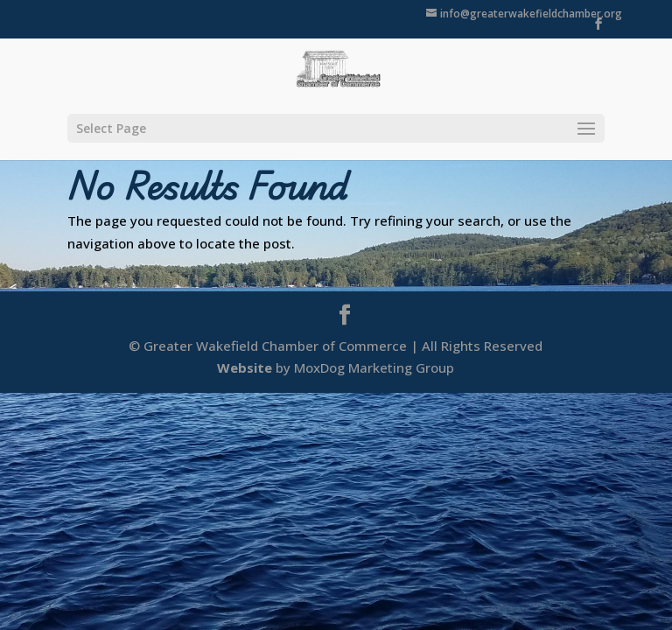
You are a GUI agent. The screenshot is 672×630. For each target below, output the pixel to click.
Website (245, 367)
